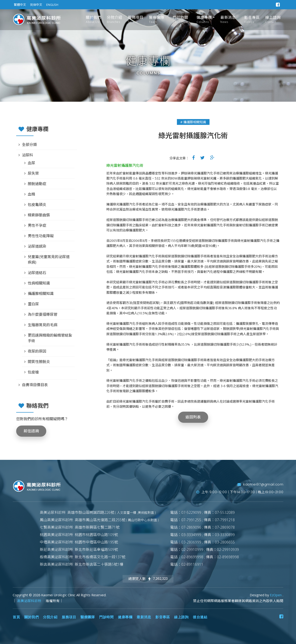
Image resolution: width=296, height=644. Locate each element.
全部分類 (29, 145)
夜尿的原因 (37, 351)
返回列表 (193, 417)
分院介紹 (114, 20)
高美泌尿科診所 (30, 601)
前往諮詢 (31, 431)
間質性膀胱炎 (39, 362)
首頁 (16, 617)
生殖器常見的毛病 (43, 325)
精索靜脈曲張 (39, 215)
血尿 (31, 163)
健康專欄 (204, 20)
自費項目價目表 (35, 385)
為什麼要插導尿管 (43, 314)
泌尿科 (28, 155)
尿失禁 (33, 173)
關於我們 (93, 20)
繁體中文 (20, 5)
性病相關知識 (39, 283)
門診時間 (181, 20)
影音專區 (252, 20)
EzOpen (276, 595)
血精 (31, 194)
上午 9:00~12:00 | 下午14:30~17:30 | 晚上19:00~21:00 (240, 492)
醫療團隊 (157, 20)
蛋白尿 (33, 304)
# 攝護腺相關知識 (193, 122)
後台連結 (200, 617)
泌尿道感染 (37, 246)
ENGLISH (52, 5)
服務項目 (136, 20)
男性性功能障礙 (41, 236)
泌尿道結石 (37, 273)
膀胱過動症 (37, 184)
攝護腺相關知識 (41, 294)
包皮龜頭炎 (37, 205)
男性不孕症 (37, 225)
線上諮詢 (273, 20)
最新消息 (228, 20)
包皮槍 (33, 372)
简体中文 (36, 5)
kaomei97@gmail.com (260, 484)
